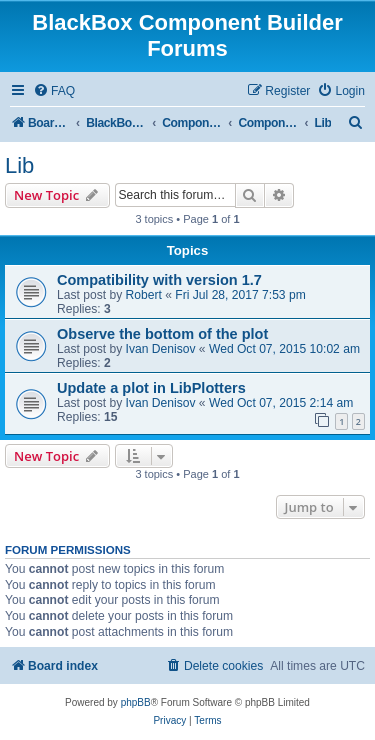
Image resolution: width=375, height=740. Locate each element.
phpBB (136, 702)
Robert (144, 295)
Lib (19, 165)
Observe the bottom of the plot (162, 334)
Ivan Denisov (161, 349)
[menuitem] (54, 91)
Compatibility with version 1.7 (159, 280)
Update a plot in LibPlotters (151, 388)
